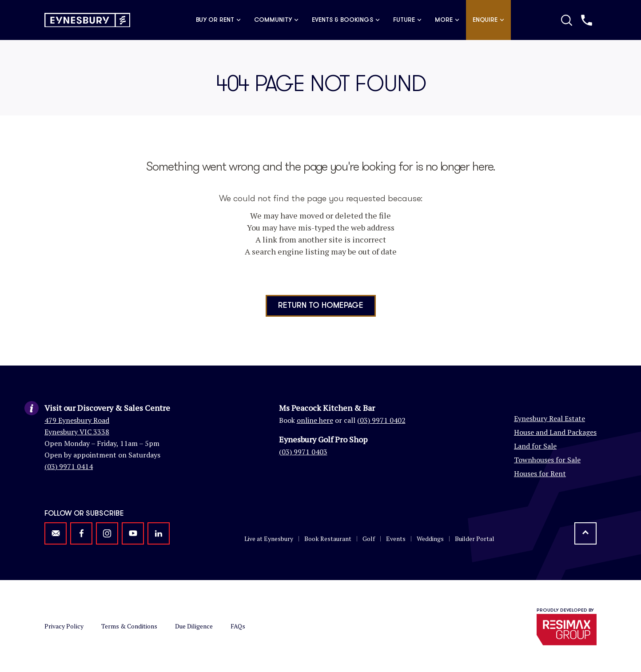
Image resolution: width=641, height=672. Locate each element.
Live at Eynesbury (269, 539)
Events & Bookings (346, 20)
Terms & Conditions (129, 626)
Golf (369, 539)
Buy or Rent (218, 20)
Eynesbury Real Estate (549, 418)
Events (396, 539)
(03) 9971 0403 (303, 452)
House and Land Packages (555, 432)
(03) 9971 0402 (381, 420)
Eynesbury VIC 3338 (77, 432)
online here (315, 420)
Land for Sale (535, 446)
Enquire (488, 20)
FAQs (238, 626)
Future (407, 20)
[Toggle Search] (567, 20)
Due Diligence (194, 626)
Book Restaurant (328, 539)
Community (276, 20)
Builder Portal (475, 539)
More (447, 20)
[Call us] (587, 20)
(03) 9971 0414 (69, 466)
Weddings (430, 539)
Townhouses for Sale (547, 460)
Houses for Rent (540, 473)
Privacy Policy (64, 626)
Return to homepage (321, 306)
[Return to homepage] (87, 20)
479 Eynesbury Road (77, 420)
